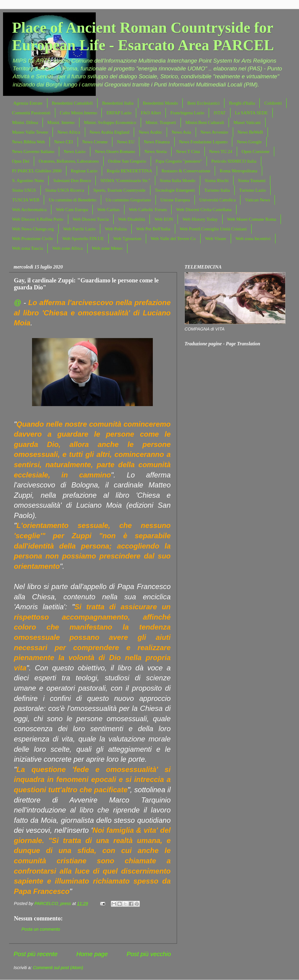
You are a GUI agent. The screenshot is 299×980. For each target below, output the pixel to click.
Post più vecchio (149, 954)
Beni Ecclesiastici (203, 103)
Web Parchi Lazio (79, 229)
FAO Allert (151, 113)
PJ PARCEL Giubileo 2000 (37, 171)
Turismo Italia (217, 190)
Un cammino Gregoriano (128, 200)
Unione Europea (175, 200)
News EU (126, 142)
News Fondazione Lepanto (203, 142)
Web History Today (200, 219)
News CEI (64, 142)
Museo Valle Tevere (30, 132)
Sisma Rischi (217, 181)
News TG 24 (221, 151)
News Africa (69, 132)
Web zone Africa (67, 248)
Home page (92, 954)
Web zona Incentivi (253, 239)
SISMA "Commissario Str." (125, 181)
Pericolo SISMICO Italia (234, 161)
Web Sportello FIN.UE (83, 239)
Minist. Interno (61, 122)
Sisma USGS (24, 190)
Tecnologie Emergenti (175, 190)
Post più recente (36, 954)
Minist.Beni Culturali (205, 122)
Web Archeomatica (29, 210)
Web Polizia (116, 229)
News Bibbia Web (29, 142)
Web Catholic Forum (148, 210)
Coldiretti (273, 103)
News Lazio (75, 151)
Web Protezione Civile (32, 239)
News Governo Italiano (33, 151)
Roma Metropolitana (238, 171)
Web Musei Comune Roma (252, 219)
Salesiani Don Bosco (72, 181)
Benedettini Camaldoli (72, 103)
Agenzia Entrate (28, 103)
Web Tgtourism (127, 239)
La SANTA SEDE (251, 113)
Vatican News (257, 200)
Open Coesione (256, 151)
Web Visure (216, 239)
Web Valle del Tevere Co (173, 239)
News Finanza (157, 142)
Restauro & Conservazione (186, 171)
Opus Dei (21, 161)
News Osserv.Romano (115, 151)
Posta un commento (41, 929)
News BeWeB (250, 132)
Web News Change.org (33, 229)
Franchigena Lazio (187, 113)
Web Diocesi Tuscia (91, 219)
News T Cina (188, 151)
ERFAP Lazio (119, 113)
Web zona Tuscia (27, 248)
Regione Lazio (84, 171)
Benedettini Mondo (160, 103)
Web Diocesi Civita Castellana (204, 210)
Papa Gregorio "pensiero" (179, 161)
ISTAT (220, 113)
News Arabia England (110, 132)
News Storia (156, 151)
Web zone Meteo (107, 248)
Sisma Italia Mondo (178, 181)
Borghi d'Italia (242, 103)
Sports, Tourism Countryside (119, 190)
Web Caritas (108, 210)
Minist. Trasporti (161, 122)
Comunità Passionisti (31, 113)
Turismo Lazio (252, 190)
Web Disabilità (132, 219)
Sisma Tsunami (252, 181)
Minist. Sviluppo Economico (110, 122)
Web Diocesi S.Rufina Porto (38, 219)
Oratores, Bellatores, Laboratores (69, 161)
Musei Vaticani (247, 122)
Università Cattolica (217, 200)
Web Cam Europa (72, 210)
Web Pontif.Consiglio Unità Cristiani (213, 229)
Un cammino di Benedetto (72, 200)
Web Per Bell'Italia (153, 229)
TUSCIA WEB (26, 200)
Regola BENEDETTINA (129, 171)
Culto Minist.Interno (78, 113)
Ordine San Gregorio (127, 161)
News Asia (181, 132)
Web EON (164, 219)
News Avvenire (214, 132)
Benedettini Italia (118, 103)
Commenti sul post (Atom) (58, 968)
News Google (249, 142)
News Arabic (150, 132)
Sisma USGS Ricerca (65, 190)
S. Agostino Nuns (28, 181)
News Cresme (95, 142)
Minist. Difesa (25, 122)
